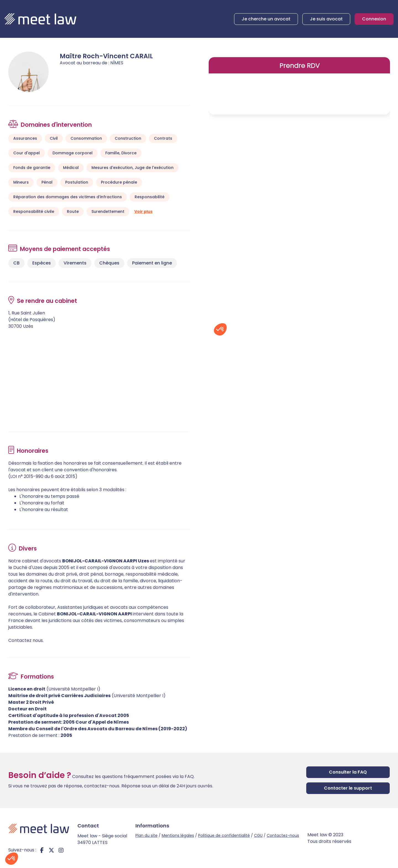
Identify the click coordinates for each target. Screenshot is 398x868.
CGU (258, 835)
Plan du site (146, 835)
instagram (61, 850)
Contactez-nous (283, 835)
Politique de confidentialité (224, 835)
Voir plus (143, 211)
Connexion (374, 19)
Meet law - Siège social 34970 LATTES (102, 839)
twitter (51, 850)
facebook (42, 850)
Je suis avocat (326, 19)
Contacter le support (348, 788)
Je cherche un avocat (266, 19)
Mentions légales (178, 835)
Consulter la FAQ (348, 772)
